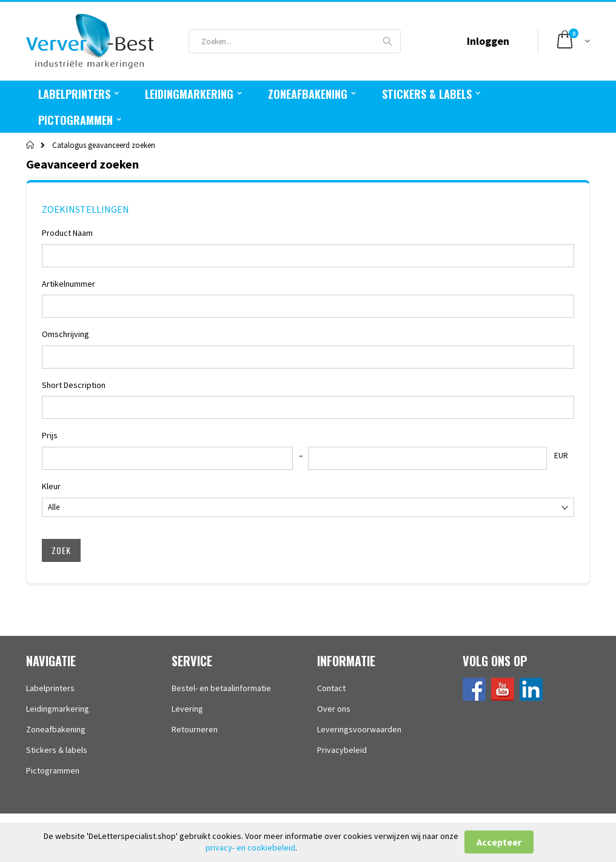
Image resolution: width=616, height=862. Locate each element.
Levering (187, 709)
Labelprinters (50, 688)
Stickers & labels (57, 750)
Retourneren (195, 729)
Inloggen (488, 41)
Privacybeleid (342, 750)
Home (31, 145)
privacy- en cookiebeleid (250, 847)
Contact (331, 688)
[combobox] (295, 41)
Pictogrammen (53, 770)
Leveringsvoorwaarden (359, 729)
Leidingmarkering (58, 709)
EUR (561, 456)
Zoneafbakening (56, 729)
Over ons (334, 709)
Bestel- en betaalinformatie (221, 688)
